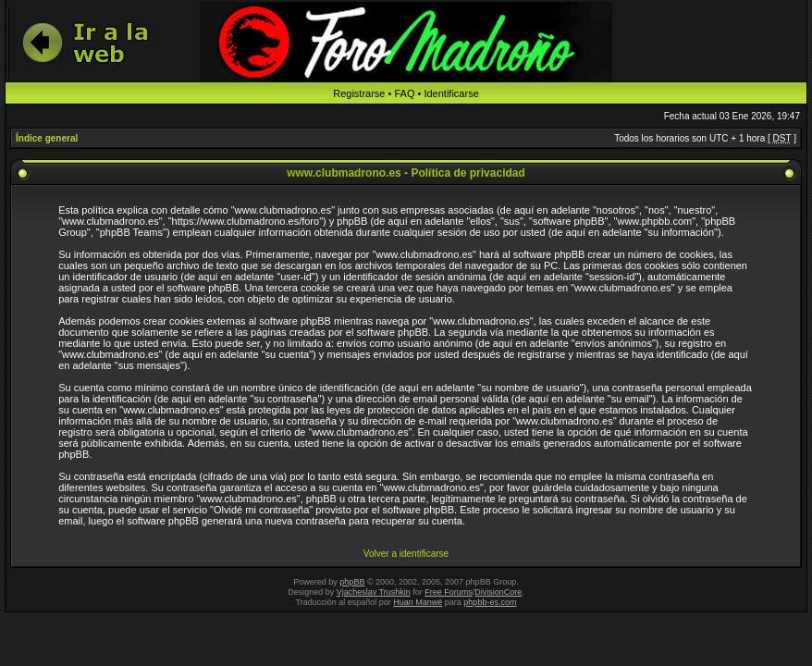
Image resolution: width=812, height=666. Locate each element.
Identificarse (451, 93)
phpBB (352, 582)
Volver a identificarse (406, 554)
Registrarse (359, 93)
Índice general (47, 138)
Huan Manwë (418, 602)
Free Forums (449, 592)
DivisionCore (498, 592)
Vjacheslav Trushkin (374, 592)
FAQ (404, 93)
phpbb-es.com (490, 602)
